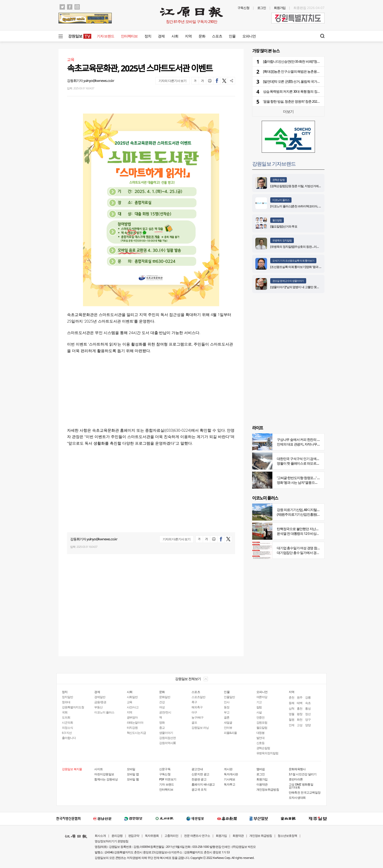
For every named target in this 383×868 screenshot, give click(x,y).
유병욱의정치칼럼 (267, 753)
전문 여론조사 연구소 (197, 836)
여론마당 (262, 697)
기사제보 (229, 779)
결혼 (227, 717)
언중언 (261, 717)
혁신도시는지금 (136, 733)
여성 (162, 707)
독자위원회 (152, 836)
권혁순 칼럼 (279, 180)
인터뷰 (228, 728)
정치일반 (67, 697)
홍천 (300, 708)
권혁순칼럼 (263, 748)
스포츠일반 (198, 697)
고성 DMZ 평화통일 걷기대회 (301, 786)
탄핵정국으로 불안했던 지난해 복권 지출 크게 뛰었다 (313, 529)
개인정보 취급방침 (261, 836)
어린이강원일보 (104, 774)
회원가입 (280, 8)
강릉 (308, 697)
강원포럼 (262, 722)
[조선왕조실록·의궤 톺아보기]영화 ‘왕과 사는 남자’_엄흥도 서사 (308, 267)
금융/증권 (100, 702)
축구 (194, 702)
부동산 (98, 707)
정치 (148, 36)
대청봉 (261, 733)
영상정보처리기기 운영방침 (111, 841)
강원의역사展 (167, 743)
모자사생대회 (297, 798)
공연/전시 (165, 712)
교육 (130, 702)
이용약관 (262, 784)
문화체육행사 (297, 769)
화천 (300, 719)
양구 (308, 719)
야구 (194, 712)
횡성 (308, 708)
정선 (308, 714)
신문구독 (165, 769)
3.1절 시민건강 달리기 (303, 774)
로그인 (262, 8)
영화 (162, 722)
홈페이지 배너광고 (203, 784)
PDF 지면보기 (168, 779)
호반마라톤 (296, 779)
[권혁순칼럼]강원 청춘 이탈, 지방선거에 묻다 (297, 186)
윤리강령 (117, 836)
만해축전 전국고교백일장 (305, 792)
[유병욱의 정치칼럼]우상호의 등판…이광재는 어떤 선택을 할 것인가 (311, 247)
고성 (300, 725)
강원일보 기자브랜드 (274, 164)
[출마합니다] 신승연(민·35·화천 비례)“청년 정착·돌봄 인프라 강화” (307, 61)
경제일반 (100, 697)
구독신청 (243, 8)
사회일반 (132, 697)
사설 (259, 712)
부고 (227, 712)
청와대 (66, 702)
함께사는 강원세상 (106, 779)
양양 (308, 725)
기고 (259, 702)
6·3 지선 (67, 733)
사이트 (99, 769)
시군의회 (67, 722)
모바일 (131, 769)
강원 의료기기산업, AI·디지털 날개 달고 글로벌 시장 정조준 (317, 510)
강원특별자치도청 (73, 707)
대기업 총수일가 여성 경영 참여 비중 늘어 (305, 548)
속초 (308, 703)
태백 (300, 703)
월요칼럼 (277, 220)
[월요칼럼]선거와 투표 (284, 226)
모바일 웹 (133, 779)
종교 (162, 728)
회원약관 (238, 836)
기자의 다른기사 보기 (172, 81)
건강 (162, 702)
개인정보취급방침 (268, 789)
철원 (292, 719)
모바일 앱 (133, 774)
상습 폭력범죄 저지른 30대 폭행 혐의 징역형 (293, 91)
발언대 (261, 738)
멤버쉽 (261, 769)
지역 (188, 36)
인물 (232, 36)
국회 (65, 712)
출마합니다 (69, 738)
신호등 (261, 743)
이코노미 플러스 (281, 200)
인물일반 (229, 697)
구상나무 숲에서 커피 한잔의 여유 (300, 440)
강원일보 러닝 (200, 728)
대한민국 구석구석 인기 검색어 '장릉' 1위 (305, 459)
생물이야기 (166, 733)
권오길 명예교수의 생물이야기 (288, 281)
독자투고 (229, 784)
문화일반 (165, 697)
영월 (292, 714)
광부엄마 (132, 717)
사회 (175, 36)
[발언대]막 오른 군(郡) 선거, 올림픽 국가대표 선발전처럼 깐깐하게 (308, 81)
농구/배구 (197, 717)
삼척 (292, 708)
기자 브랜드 (105, 36)
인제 (292, 725)
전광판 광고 (199, 779)
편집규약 (134, 836)
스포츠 (217, 36)
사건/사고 (133, 707)
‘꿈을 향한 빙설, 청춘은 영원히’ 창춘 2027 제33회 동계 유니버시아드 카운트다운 (317, 101)
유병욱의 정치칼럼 (282, 240)
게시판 (228, 769)
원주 (300, 697)
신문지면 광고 (200, 774)
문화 (202, 36)
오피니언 (249, 36)
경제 (161, 36)
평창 (300, 714)
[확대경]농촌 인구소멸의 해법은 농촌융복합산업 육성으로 (303, 71)
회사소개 (100, 836)
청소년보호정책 (287, 836)
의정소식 (67, 728)
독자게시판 (231, 774)
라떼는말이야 (135, 722)
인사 (227, 702)
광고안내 (197, 769)
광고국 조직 (199, 789)
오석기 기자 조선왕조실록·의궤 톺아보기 (293, 261)
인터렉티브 (129, 36)
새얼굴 (228, 722)
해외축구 (197, 707)
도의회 (66, 717)
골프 (194, 722)
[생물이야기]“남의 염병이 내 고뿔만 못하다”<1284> (301, 287)
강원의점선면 (167, 738)
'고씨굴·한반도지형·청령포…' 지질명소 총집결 (308, 478)
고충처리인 (171, 836)
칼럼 (259, 707)
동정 (227, 707)
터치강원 (132, 728)
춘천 (292, 697)
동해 (292, 703)
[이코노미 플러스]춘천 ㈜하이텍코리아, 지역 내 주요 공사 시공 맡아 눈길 (314, 206)
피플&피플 (230, 733)
